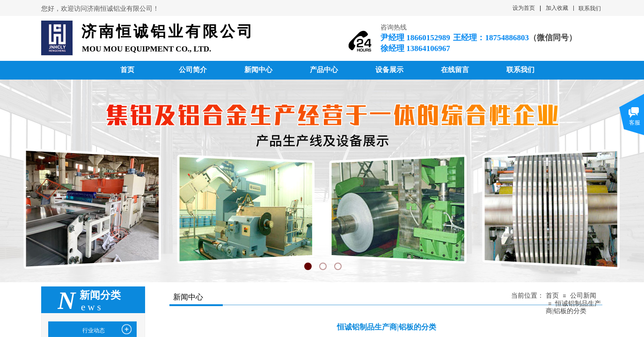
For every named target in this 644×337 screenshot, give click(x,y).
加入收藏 (557, 8)
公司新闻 (583, 296)
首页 (552, 296)
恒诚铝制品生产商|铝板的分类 (573, 307)
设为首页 (524, 8)
